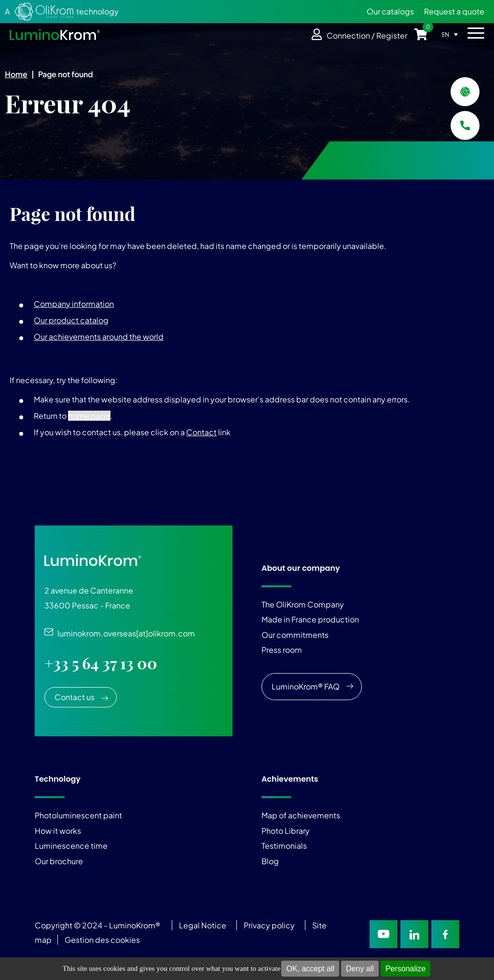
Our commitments (295, 635)
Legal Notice (203, 925)
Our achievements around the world (99, 337)
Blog (270, 861)
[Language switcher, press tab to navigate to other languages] (452, 34)
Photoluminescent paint (78, 815)
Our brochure (59, 861)
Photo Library (286, 831)
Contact (201, 432)
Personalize (406, 969)
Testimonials (284, 846)
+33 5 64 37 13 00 (101, 663)
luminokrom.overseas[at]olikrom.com (124, 633)
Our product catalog (71, 320)
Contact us (75, 697)
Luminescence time (71, 846)
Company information (74, 304)
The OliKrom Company (303, 604)
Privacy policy (269, 925)
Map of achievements (301, 815)
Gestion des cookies (102, 940)
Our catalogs (390, 11)
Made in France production (310, 619)
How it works (58, 831)
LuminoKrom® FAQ (306, 686)
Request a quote (454, 11)
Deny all (360, 969)
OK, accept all (310, 969)
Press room (282, 650)
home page (89, 416)
